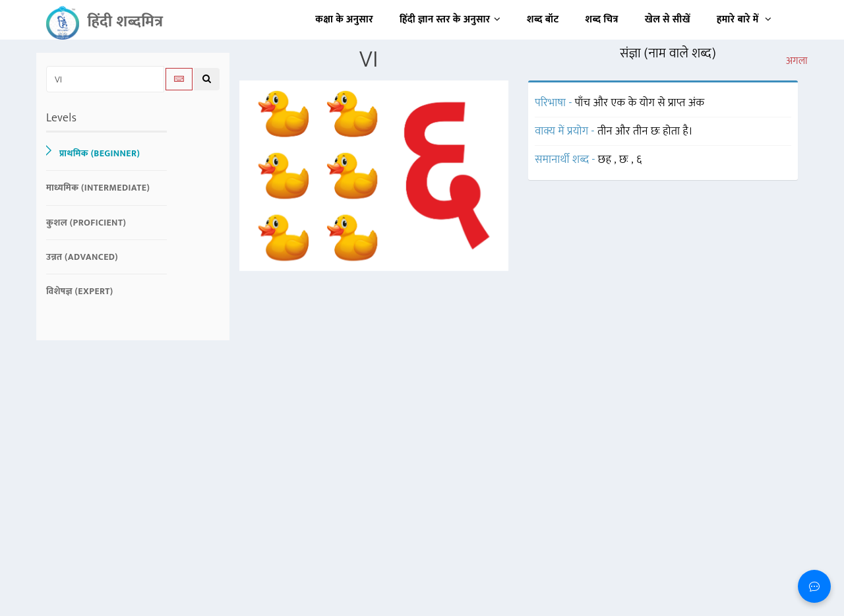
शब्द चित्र (602, 19)
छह (606, 160)
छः (625, 160)
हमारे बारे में (744, 19)
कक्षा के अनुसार (344, 19)
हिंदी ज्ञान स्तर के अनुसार (450, 19)
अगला (797, 61)
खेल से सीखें (668, 19)
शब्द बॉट (543, 19)
